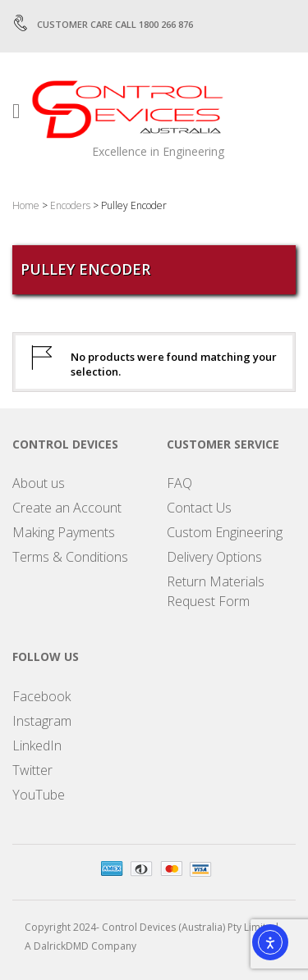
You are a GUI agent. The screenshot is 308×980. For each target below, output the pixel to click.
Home (26, 205)
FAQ (179, 483)
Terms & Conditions (70, 557)
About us (39, 483)
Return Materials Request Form (216, 591)
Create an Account (67, 508)
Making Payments (64, 532)
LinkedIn (37, 745)
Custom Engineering (225, 532)
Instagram (42, 721)
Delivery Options (214, 557)
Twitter (32, 770)
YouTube (39, 795)
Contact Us (199, 508)
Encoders (70, 205)
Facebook (41, 696)
